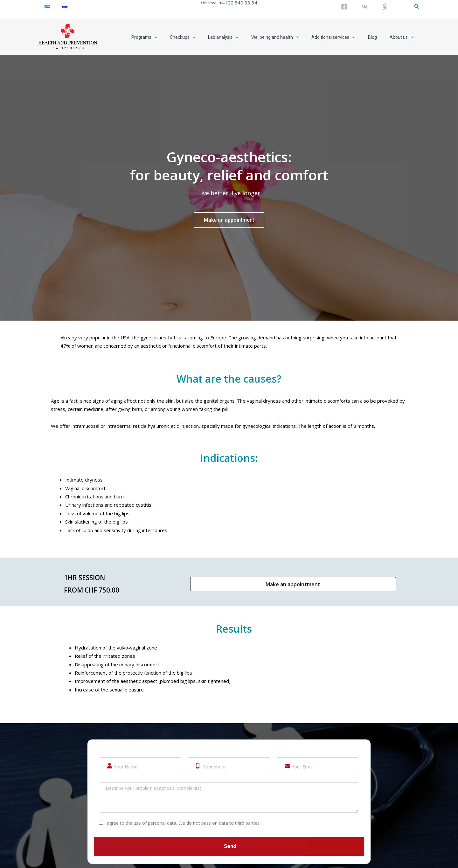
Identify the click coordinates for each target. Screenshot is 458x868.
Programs (169, 37)
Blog (378, 37)
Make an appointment (229, 326)
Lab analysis (240, 37)
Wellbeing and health (288, 37)
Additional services (343, 37)
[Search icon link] (417, 7)
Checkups (204, 37)
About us (403, 37)
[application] (179, 37)
